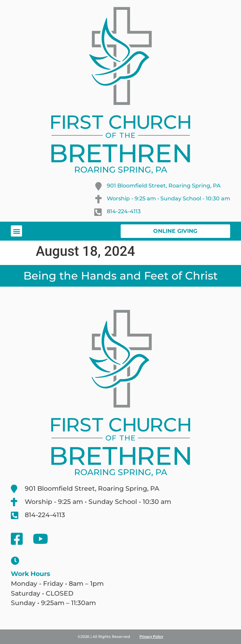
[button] (16, 231)
